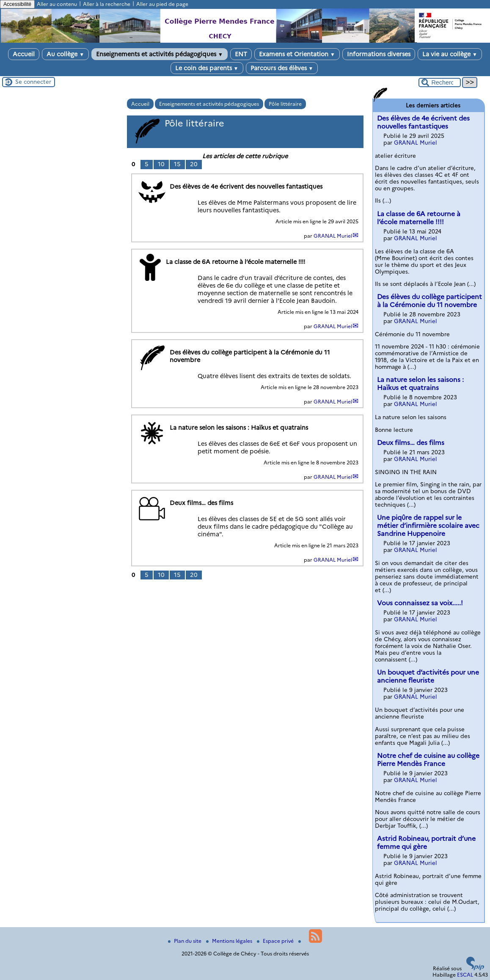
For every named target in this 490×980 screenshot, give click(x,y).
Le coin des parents (207, 68)
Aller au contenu (57, 4)
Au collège (65, 54)
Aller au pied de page (162, 4)
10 (161, 164)
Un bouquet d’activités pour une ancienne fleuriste (428, 676)
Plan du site (185, 941)
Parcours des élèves (282, 68)
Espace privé (276, 941)
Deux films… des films (411, 443)
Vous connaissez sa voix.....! (420, 603)
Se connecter (33, 82)
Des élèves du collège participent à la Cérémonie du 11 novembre (429, 301)
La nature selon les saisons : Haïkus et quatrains (420, 384)
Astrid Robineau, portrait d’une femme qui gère (426, 843)
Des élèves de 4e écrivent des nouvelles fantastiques (423, 122)
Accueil (24, 54)
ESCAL (465, 975)
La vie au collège (450, 54)
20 (194, 164)
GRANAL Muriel (333, 236)
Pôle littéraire (285, 104)
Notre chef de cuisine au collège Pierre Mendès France (428, 760)
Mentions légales (230, 941)
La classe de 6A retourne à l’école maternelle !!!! (419, 218)
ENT (241, 54)
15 (177, 164)
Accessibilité (17, 4)
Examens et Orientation (297, 54)
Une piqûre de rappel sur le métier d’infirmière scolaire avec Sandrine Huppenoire (428, 526)
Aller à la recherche (107, 4)
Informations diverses (379, 54)
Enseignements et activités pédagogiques (160, 54)
